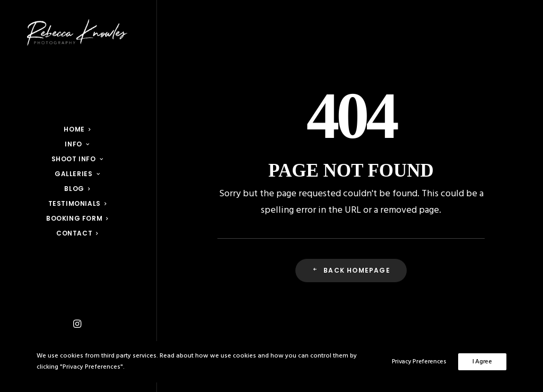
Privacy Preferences (419, 362)
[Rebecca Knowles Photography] (77, 32)
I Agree (482, 362)
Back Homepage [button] (351, 270)
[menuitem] (77, 324)
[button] (77, 324)
